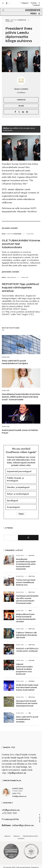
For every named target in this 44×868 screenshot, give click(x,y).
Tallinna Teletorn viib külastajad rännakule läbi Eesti (26, 635)
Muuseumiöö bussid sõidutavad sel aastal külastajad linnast (27, 703)
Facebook (36, 5)
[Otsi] (28, 538)
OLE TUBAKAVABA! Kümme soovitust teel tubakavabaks (21, 244)
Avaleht (7, 836)
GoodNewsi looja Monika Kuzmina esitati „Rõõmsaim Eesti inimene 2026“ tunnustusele (21, 397)
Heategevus (12, 277)
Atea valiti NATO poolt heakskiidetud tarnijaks (15, 362)
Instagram (25, 3)
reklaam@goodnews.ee (23, 825)
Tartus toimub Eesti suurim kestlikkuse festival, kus (26, 582)
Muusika (32, 681)
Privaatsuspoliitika (10, 819)
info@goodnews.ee (11, 810)
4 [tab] (12, 858)
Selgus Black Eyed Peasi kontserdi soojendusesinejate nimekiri (26, 618)
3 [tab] (10, 858)
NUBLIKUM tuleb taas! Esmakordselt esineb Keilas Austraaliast (27, 687)
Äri (30, 713)
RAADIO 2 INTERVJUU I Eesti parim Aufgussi (27, 650)
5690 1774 (16, 793)
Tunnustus (22, 20)
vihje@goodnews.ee (17, 773)
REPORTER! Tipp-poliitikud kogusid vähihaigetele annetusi (20, 288)
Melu (30, 611)
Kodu (7, 20)
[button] (2, 7)
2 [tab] (7, 858)
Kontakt (21, 839)
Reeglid (17, 836)
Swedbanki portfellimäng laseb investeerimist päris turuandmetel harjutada (26, 564)
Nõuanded (17, 234)
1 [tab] (5, 858)
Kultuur (31, 660)
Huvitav (10, 234)
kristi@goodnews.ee (19, 796)
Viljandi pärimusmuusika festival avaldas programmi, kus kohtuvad (24, 669)
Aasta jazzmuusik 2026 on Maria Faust (20, 431)
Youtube (34, 3)
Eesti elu (14, 20)
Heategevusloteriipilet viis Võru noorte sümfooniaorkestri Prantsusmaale (27, 600)
